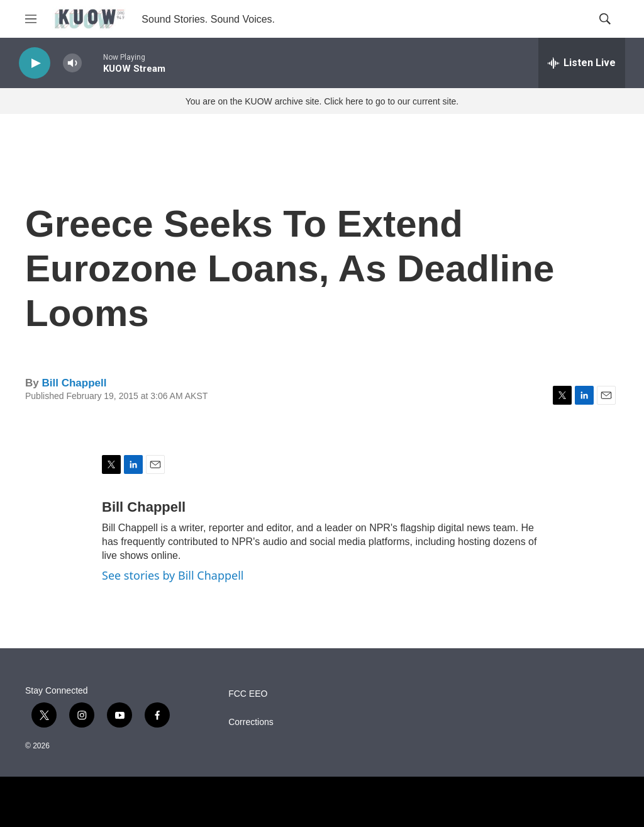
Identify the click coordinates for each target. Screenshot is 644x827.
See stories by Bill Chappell (173, 575)
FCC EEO (248, 694)
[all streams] (582, 63)
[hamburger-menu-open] (31, 19)
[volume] (72, 63)
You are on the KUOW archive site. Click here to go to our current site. (322, 101)
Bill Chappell (74, 383)
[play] (35, 63)
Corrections (251, 722)
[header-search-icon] (605, 19)
